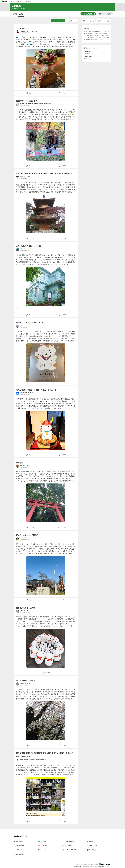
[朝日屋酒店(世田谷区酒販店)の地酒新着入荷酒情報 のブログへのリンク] (18, 760)
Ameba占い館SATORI (70, 850)
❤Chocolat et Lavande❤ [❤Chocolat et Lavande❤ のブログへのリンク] (27, 249)
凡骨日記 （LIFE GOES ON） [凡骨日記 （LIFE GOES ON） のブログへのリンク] (29, 31)
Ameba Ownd (19, 846)
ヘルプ (108, 867)
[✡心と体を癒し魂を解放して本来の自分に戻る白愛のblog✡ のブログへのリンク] (18, 104)
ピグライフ (18, 850)
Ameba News (44, 850)
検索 (108, 21)
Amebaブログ (93, 841)
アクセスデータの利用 (97, 867)
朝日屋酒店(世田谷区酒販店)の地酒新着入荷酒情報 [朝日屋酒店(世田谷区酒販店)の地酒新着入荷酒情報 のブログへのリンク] (33, 759)
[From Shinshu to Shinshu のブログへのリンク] (18, 393)
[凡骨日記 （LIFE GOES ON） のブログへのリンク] (18, 32)
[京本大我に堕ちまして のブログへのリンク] (18, 466)
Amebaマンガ (93, 846)
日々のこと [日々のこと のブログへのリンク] (23, 325)
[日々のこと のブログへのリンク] (18, 326)
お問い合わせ (77, 867)
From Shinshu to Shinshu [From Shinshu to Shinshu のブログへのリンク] (27, 393)
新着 (15, 14)
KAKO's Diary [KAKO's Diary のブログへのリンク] (24, 538)
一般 (58, 21)
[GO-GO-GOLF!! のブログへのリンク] (18, 611)
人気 (21, 14)
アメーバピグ (43, 846)
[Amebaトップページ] (4, 1)
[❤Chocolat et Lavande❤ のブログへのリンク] (18, 250)
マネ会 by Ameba (69, 841)
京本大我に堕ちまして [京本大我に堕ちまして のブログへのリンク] (26, 465)
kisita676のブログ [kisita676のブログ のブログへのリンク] (25, 176)
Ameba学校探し (20, 854)
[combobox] (97, 21)
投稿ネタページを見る (105, 14)
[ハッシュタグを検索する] (97, 21)
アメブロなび (92, 850)
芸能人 (71, 21)
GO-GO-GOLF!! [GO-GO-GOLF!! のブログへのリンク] (24, 611)
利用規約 (86, 867)
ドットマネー (43, 841)
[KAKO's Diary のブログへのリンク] (18, 539)
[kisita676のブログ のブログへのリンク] (18, 177)
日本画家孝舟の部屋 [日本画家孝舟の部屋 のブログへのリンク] (25, 683)
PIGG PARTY (68, 846)
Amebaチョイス (20, 841)
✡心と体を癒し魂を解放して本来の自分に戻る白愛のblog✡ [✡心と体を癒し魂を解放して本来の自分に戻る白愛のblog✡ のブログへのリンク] (36, 104)
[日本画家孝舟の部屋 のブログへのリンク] (18, 684)
